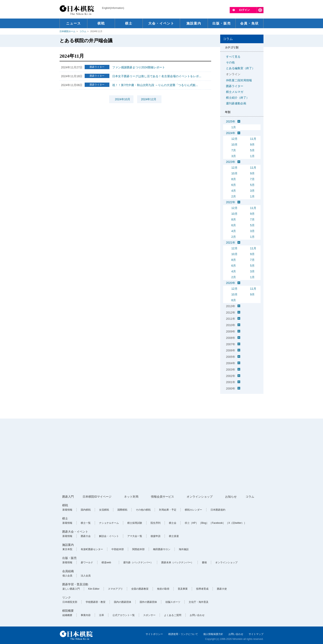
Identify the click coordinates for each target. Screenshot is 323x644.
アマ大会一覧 (135, 536)
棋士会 (173, 523)
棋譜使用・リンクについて (183, 634)
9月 (252, 145)
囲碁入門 (68, 497)
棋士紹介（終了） (238, 98)
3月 (234, 156)
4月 (234, 191)
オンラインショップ (200, 497)
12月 (234, 139)
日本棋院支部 (70, 602)
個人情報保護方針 (213, 634)
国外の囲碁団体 (148, 602)
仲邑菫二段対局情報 (239, 80)
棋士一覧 (86, 523)
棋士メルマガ (235, 92)
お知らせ (231, 497)
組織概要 (67, 615)
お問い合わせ (197, 615)
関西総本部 (138, 549)
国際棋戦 (122, 510)
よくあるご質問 (173, 615)
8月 (234, 179)
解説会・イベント (109, 536)
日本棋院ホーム (67, 31)
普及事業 (183, 589)
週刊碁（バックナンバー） (138, 562)
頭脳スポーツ (173, 602)
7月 (234, 150)
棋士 (65, 518)
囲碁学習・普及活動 (75, 584)
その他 (230, 62)
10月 (234, 145)
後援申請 (156, 536)
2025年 (231, 121)
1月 (234, 127)
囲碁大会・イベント (75, 532)
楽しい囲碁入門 (71, 589)
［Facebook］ (217, 523)
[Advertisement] (161, 457)
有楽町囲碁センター (92, 549)
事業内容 (86, 615)
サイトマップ (256, 634)
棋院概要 (68, 611)
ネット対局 (131, 497)
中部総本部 (118, 549)
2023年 (231, 162)
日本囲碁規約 (218, 510)
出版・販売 (69, 558)
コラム (83, 31)
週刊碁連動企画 (236, 103)
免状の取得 (163, 589)
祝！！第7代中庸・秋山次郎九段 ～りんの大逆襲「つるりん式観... (155, 85)
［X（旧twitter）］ (236, 523)
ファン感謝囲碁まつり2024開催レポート (139, 67)
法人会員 (86, 576)
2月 (234, 196)
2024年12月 (149, 99)
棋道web (106, 562)
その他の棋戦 (143, 510)
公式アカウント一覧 (124, 615)
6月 (234, 185)
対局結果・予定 (168, 510)
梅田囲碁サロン (162, 549)
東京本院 (67, 549)
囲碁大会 (86, 536)
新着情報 (67, 510)
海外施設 (184, 549)
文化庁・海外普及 (199, 602)
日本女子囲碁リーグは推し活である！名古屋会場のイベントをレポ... (157, 76)
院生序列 (156, 523)
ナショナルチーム (109, 523)
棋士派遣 (174, 536)
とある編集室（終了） (240, 68)
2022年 (231, 202)
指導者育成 (202, 589)
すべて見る (233, 57)
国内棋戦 (86, 510)
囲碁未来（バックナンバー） (177, 562)
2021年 (231, 243)
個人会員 (67, 576)
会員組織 (68, 571)
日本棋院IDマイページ (97, 497)
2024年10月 (123, 99)
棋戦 (65, 505)
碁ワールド (87, 562)
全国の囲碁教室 (140, 589)
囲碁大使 (222, 589)
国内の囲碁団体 (123, 602)
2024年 (231, 133)
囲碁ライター (235, 86)
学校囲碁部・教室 (96, 602)
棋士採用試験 (135, 523)
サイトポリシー (154, 634)
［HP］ (194, 523)
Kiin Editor (94, 589)
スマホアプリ (115, 589)
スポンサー (149, 615)
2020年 (231, 283)
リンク (67, 597)
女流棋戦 (104, 510)
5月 (252, 150)
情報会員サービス (163, 497)
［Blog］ (204, 523)
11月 (253, 139)
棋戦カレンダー (193, 510)
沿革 (102, 615)
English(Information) (113, 8)
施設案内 (68, 545)
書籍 (204, 562)
